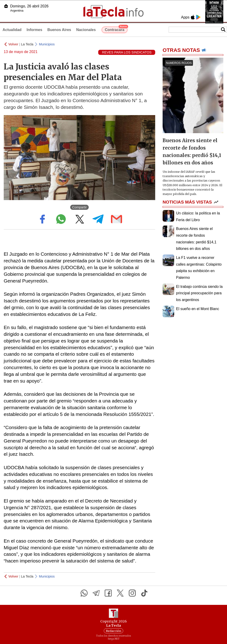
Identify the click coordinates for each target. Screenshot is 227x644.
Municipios (47, 44)
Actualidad (12, 30)
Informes (35, 30)
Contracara (116, 29)
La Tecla (27, 44)
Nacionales (86, 30)
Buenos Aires (59, 30)
